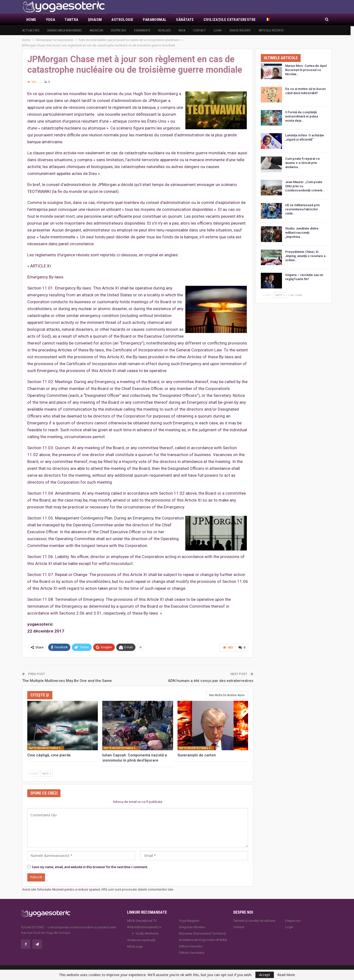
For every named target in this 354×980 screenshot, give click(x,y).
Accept (265, 975)
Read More (286, 975)
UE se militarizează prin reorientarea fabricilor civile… (302, 209)
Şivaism (95, 20)
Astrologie (122, 20)
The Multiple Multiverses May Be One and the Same (67, 680)
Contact (199, 30)
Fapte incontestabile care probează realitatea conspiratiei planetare (46, 748)
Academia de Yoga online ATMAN (203, 939)
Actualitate (31, 30)
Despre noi (118, 30)
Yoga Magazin (189, 920)
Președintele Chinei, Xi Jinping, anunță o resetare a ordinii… (305, 256)
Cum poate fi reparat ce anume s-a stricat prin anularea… (302, 163)
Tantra (71, 20)
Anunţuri (96, 30)
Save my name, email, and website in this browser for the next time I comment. (90, 867)
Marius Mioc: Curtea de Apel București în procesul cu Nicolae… (306, 70)
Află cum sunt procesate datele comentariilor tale (137, 889)
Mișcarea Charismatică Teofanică (202, 933)
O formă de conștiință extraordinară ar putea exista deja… (302, 116)
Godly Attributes (147, 933)
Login (217, 30)
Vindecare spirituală (141, 940)
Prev (33, 773)
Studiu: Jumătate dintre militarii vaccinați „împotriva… (302, 233)
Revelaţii (164, 30)
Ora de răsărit (240, 30)
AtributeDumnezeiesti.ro (144, 927)
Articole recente (271, 30)
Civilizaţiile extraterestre (230, 20)
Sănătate (185, 20)
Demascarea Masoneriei (64, 30)
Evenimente (142, 30)
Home (31, 20)
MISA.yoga (135, 946)
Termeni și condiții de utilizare (254, 920)
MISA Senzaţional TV (142, 920)
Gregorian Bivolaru (192, 927)
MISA (182, 30)
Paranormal (155, 20)
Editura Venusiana (192, 952)
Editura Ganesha (191, 946)
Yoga (51, 20)
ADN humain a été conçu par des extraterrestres (211, 680)
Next (46, 773)
